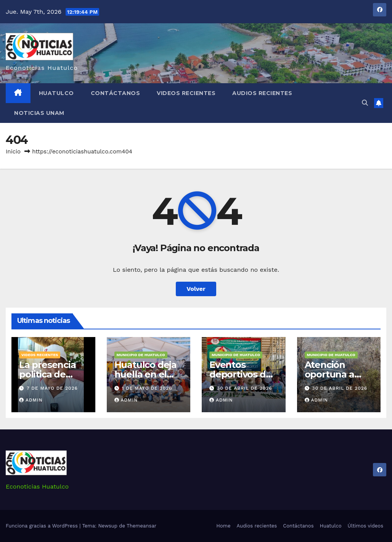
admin (31, 400)
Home (223, 526)
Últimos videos (365, 526)
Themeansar (141, 526)
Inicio (13, 152)
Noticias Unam (39, 113)
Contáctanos (116, 93)
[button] (365, 103)
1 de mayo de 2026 (147, 388)
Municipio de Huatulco (141, 355)
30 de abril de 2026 (245, 388)
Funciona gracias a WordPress (43, 526)
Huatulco (56, 93)
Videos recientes (186, 93)
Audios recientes (262, 93)
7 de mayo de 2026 (52, 388)
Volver (196, 289)
